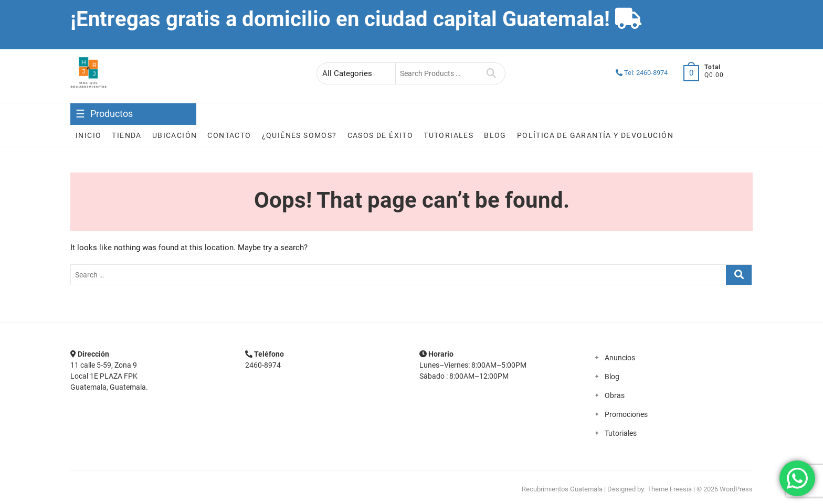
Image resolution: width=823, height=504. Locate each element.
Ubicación (175, 135)
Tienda (126, 135)
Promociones (626, 414)
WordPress (736, 489)
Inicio (88, 135)
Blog (495, 135)
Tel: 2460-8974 (642, 73)
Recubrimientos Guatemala (562, 489)
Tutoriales (449, 135)
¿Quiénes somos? (299, 135)
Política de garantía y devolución (595, 135)
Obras (615, 395)
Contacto (229, 135)
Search (492, 73)
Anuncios (620, 358)
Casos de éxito (381, 135)
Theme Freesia (669, 489)
